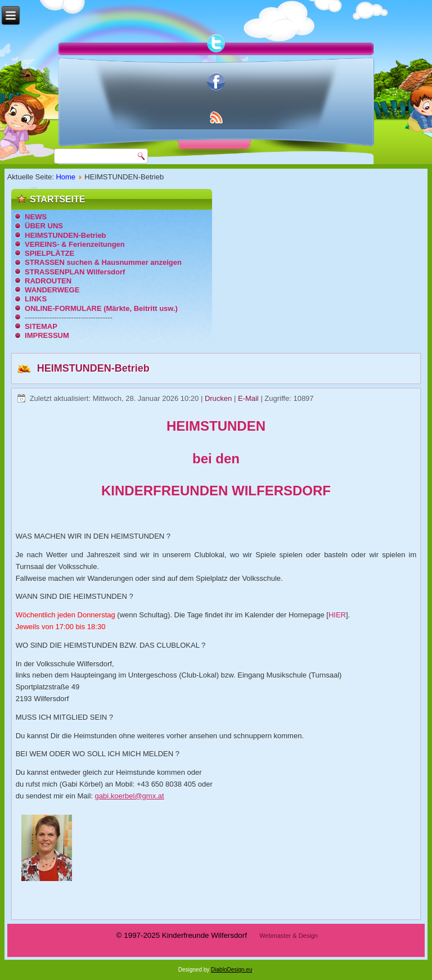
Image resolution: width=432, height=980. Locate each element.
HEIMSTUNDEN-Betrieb (65, 235)
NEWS (36, 217)
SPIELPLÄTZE (49, 253)
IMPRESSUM (47, 335)
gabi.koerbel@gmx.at (130, 796)
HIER (337, 615)
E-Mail (249, 398)
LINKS (36, 299)
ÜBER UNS (44, 226)
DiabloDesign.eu (231, 970)
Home (66, 177)
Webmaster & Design (289, 936)
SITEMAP (41, 326)
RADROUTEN (48, 281)
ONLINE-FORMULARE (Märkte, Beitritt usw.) (101, 308)
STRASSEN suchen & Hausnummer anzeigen (103, 262)
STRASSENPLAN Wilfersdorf (75, 272)
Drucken (219, 398)
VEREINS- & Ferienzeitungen (75, 244)
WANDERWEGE (52, 290)
